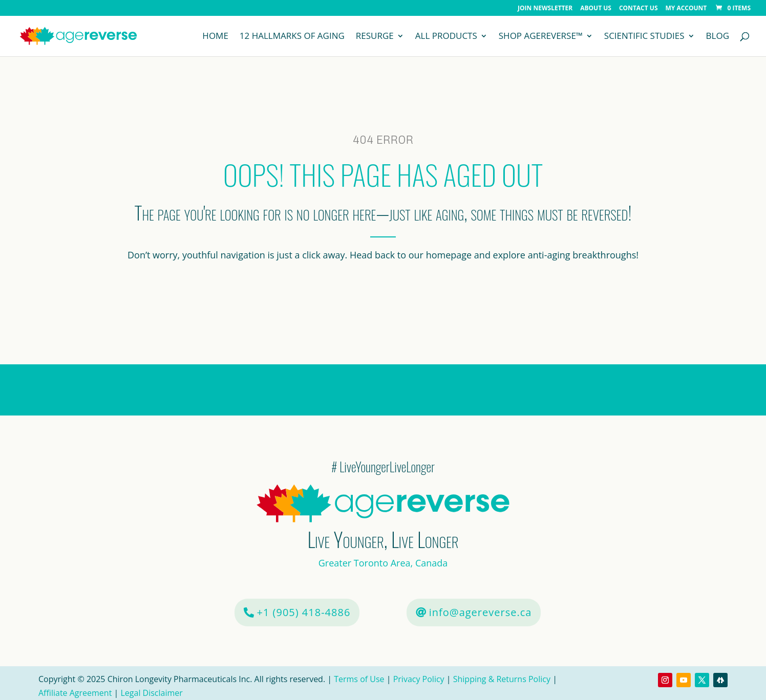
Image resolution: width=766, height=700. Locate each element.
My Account (686, 9)
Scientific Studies (644, 37)
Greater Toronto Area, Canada (383, 563)
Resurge (375, 37)
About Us (596, 9)
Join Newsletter (545, 9)
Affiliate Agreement (75, 693)
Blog (718, 37)
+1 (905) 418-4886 (304, 612)
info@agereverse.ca (481, 612)
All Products (446, 37)
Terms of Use (360, 679)
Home (215, 37)
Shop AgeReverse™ (541, 37)
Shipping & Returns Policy (502, 679)
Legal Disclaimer (151, 693)
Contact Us (639, 9)
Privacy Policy (419, 679)
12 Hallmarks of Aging (292, 37)
